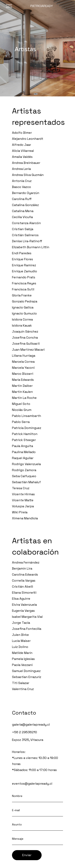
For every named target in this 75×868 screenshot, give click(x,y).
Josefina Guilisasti (26, 344)
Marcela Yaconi (23, 368)
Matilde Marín (22, 653)
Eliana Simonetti (24, 593)
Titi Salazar (21, 683)
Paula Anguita (22, 446)
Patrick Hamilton (25, 434)
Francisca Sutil (23, 289)
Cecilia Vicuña (22, 217)
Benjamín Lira (22, 568)
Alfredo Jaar (21, 145)
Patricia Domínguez (27, 428)
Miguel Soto (21, 404)
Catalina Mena (23, 211)
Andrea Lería (21, 169)
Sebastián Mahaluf (26, 482)
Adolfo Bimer (22, 133)
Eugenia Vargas (23, 611)
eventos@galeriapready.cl (32, 784)
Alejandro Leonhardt (28, 139)
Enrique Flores (22, 259)
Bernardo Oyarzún (26, 193)
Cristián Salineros (25, 235)
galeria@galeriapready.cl (31, 725)
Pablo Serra (21, 422)
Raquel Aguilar (23, 458)
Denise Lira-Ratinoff (27, 241)
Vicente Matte (23, 500)
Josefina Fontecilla (27, 629)
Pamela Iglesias (23, 659)
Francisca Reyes (24, 283)
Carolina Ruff (22, 199)
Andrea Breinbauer (26, 163)
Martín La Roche (24, 398)
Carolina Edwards (25, 574)
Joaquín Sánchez (25, 331)
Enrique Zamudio (24, 271)
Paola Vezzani (22, 665)
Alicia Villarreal (23, 151)
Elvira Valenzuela (24, 605)
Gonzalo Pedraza (25, 301)
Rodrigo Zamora (24, 470)
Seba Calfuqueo (24, 476)
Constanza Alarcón (26, 223)
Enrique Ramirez (24, 265)
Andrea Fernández (26, 562)
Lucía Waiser (21, 641)
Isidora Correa (22, 319)
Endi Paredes (22, 253)
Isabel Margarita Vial (27, 617)
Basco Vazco (21, 187)
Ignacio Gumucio (24, 313)
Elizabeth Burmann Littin (31, 247)
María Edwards (23, 380)
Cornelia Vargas (24, 581)
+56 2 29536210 (24, 732)
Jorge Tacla (21, 623)
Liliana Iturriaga (24, 356)
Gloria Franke (22, 295)
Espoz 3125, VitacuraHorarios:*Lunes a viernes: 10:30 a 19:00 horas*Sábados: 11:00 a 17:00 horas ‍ (35, 755)
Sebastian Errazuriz (27, 677)
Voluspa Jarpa (23, 506)
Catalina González (25, 205)
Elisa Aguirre (21, 599)
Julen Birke (20, 635)
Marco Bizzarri (23, 374)
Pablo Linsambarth (26, 416)
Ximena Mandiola (25, 518)
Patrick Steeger (24, 440)
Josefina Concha (25, 337)
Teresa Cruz (21, 488)
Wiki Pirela (20, 512)
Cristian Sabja (23, 229)
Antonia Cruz (22, 181)
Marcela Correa (23, 362)
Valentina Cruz (23, 689)
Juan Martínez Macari (28, 350)
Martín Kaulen (22, 392)
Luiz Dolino (20, 647)
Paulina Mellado (24, 452)
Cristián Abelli (22, 587)
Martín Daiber (22, 386)
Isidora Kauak (22, 325)
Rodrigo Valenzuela (26, 464)
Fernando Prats (24, 277)
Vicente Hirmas (23, 494)
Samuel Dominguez (26, 671)
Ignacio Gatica (23, 307)
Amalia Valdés (22, 157)
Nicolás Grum (22, 410)
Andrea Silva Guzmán (28, 175)
